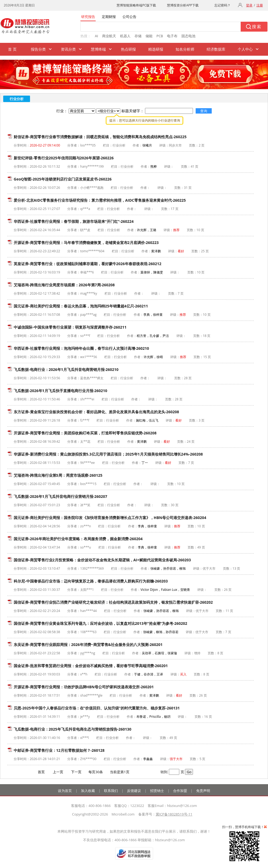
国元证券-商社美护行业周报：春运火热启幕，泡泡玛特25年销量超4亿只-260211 (81, 306)
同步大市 (175, 145)
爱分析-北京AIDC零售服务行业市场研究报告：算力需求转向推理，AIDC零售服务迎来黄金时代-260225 (100, 200)
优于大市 (209, 568)
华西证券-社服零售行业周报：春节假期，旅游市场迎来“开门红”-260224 (74, 221)
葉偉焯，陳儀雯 (152, 272)
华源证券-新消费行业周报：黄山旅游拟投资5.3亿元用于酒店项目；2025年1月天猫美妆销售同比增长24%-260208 (108, 454)
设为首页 (65, 791)
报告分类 (38, 49)
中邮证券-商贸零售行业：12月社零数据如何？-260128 (59, 750)
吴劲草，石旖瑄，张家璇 (159, 653)
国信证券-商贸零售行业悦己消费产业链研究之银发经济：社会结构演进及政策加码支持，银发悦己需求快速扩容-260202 (113, 602)
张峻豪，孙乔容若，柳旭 (168, 568)
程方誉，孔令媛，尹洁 (153, 336)
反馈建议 (134, 791)
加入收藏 (88, 791)
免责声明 (203, 791)
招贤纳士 (157, 791)
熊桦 (154, 166)
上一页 (58, 772)
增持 (197, 653)
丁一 (145, 463)
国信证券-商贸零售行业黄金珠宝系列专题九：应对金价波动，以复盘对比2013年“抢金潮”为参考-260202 (100, 623)
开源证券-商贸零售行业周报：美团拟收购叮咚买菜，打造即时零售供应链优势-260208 (85, 433)
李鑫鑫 (148, 759)
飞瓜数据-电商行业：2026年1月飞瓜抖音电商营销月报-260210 (66, 369)
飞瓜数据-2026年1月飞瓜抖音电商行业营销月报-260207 (60, 496)
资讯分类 (68, 49)
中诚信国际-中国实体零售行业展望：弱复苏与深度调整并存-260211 (70, 327)
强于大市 (176, 759)
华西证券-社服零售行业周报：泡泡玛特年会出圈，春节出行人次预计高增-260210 (81, 348)
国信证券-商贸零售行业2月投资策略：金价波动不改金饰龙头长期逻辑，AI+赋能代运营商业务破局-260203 (102, 560)
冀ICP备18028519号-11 (174, 814)
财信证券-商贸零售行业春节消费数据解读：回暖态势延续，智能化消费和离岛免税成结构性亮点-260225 (100, 137)
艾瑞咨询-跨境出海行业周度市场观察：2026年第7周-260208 (64, 285)
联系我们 (111, 791)
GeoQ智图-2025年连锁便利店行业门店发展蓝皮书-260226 (63, 179)
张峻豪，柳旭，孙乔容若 (161, 632)
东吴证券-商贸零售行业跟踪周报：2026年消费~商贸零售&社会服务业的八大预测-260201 (88, 645)
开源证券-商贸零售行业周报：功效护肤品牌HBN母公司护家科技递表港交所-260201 (84, 687)
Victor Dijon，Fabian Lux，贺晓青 (165, 590)
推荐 (176, 230)
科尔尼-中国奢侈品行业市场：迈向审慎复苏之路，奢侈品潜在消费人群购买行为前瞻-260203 (91, 581)
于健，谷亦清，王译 (148, 674)
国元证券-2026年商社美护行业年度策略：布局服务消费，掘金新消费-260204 (78, 539)
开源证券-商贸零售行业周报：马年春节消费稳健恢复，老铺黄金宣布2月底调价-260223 (86, 243)
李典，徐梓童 (153, 315)
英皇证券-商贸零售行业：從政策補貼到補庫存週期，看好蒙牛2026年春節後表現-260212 (88, 264)
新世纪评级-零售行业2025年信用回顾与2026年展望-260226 (64, 158)
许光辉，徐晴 (153, 357)
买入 (183, 674)
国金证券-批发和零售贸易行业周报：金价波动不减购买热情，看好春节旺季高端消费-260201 (91, 666)
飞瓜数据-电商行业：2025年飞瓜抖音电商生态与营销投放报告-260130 (72, 729)
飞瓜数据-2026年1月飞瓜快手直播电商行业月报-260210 (60, 391)
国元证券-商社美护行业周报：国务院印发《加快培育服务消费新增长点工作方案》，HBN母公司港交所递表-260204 (110, 518)
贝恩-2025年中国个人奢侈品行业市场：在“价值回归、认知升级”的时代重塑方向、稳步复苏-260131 (97, 708)
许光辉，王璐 (147, 230)
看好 (181, 251)
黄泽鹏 (156, 251)
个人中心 (245, 49)
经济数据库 (216, 49)
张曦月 (147, 145)
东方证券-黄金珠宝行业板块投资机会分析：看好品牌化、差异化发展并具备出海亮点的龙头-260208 (96, 412)
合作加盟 (180, 791)
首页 (41, 772)
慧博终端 (98, 49)
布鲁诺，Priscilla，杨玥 (153, 717)
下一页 (76, 772)
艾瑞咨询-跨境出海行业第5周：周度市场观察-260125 (58, 475)
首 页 (12, 49)
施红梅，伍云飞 (147, 420)
